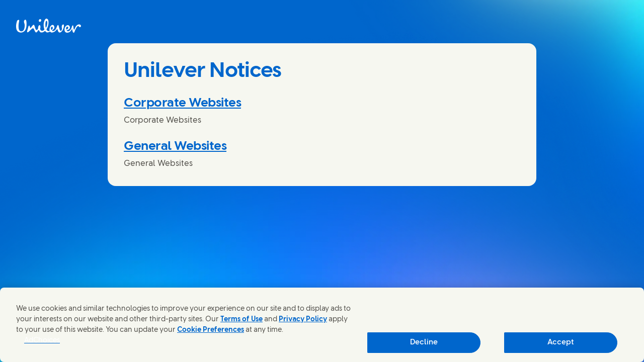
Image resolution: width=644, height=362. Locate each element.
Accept (561, 342)
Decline (424, 342)
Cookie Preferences (211, 330)
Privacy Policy (303, 320)
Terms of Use (242, 320)
